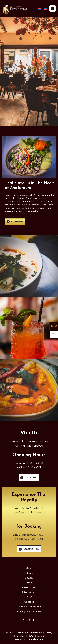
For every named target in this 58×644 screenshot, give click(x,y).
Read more (17, 221)
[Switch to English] (45, 9)
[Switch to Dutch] (40, 9)
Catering (29, 583)
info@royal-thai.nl (34, 535)
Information (29, 592)
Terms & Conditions (29, 607)
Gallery (29, 578)
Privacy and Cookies (29, 611)
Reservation (29, 587)
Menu (29, 568)
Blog (29, 597)
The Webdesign (34, 639)
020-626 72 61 (34, 539)
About (29, 573)
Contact (29, 602)
